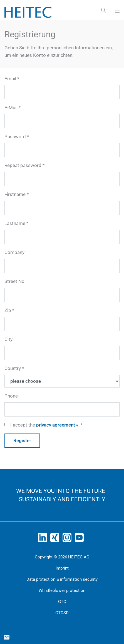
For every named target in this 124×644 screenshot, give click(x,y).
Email (10, 79)
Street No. (15, 281)
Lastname (15, 223)
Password (15, 137)
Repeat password (23, 165)
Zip (8, 310)
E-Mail (11, 108)
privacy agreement (56, 425)
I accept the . (45, 425)
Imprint (62, 568)
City (8, 339)
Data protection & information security (62, 579)
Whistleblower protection (62, 590)
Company (14, 252)
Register (22, 440)
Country (13, 368)
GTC (62, 602)
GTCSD (62, 613)
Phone (11, 396)
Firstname (15, 194)
